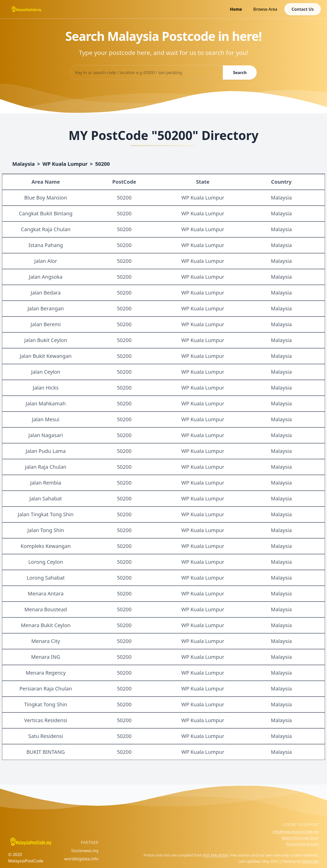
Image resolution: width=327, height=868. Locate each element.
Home (236, 9)
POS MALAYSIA (215, 855)
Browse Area (265, 9)
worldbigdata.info (81, 859)
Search (240, 73)
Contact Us (303, 9)
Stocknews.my (85, 851)
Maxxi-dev (310, 861)
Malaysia (24, 164)
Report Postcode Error (300, 838)
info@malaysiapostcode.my (296, 832)
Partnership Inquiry (302, 844)
